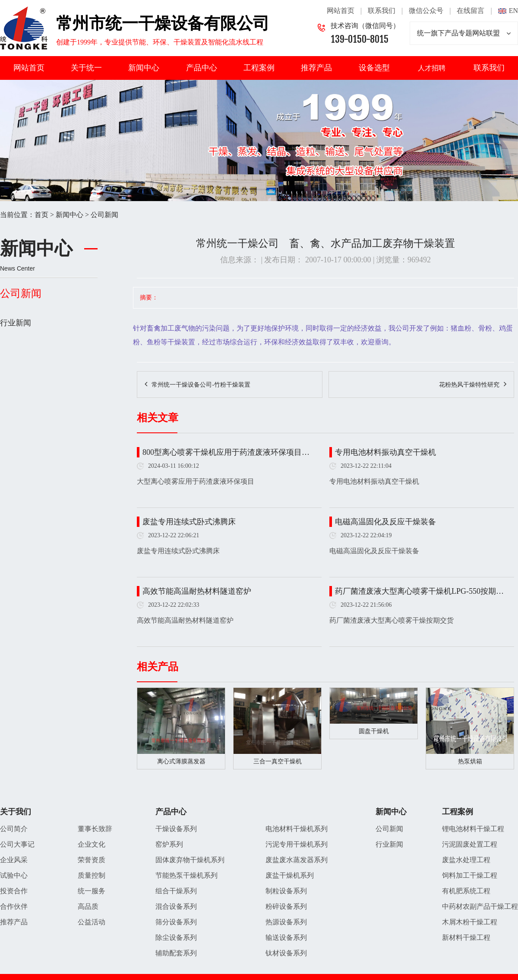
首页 (41, 215)
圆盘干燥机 (374, 731)
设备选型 (374, 68)
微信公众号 (426, 11)
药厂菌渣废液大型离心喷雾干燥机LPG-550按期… (419, 591)
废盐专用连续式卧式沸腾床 (189, 522)
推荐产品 (316, 68)
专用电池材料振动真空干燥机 (385, 452)
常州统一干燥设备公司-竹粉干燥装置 (201, 385)
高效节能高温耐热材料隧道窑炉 (197, 591)
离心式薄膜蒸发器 (181, 761)
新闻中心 (144, 68)
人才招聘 (432, 68)
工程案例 (259, 68)
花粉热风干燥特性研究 (469, 385)
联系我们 (382, 11)
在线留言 (471, 11)
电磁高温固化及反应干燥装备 (385, 522)
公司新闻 (104, 215)
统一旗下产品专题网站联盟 (464, 33)
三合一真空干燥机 (278, 761)
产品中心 (202, 68)
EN (513, 11)
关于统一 (86, 68)
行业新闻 (16, 323)
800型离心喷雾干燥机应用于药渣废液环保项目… (226, 452)
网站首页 (341, 11)
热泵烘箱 (470, 761)
